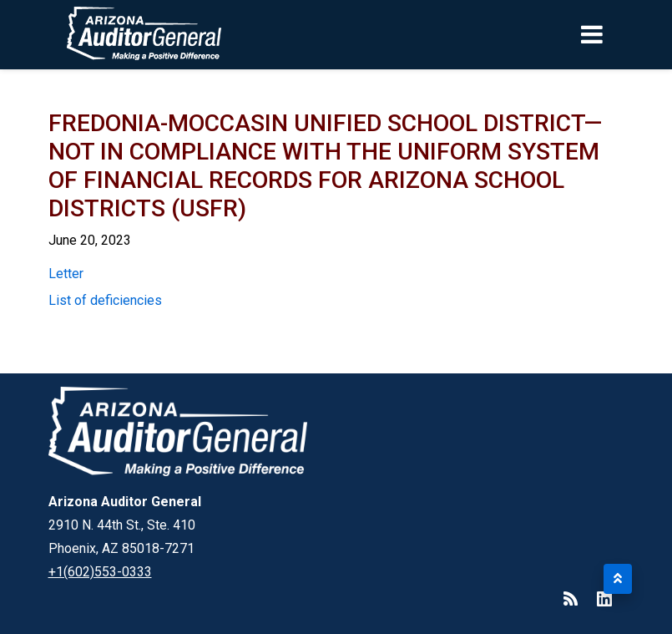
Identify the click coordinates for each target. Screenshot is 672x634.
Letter (66, 274)
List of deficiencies (105, 300)
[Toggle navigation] (620, 34)
